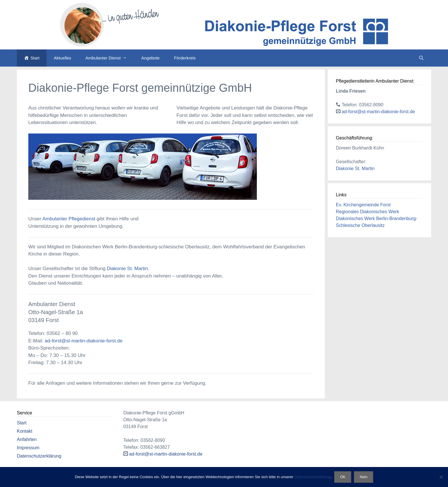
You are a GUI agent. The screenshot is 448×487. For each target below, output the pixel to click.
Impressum (28, 448)
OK (343, 477)
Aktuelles (62, 58)
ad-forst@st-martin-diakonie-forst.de (84, 341)
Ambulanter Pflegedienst (69, 219)
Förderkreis (185, 58)
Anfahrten (27, 439)
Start (22, 423)
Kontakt (25, 431)
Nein (364, 477)
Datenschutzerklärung (39, 456)
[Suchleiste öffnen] (421, 58)
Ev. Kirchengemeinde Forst (363, 205)
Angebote (150, 58)
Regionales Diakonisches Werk (368, 212)
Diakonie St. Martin (127, 269)
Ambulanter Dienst (110, 58)
